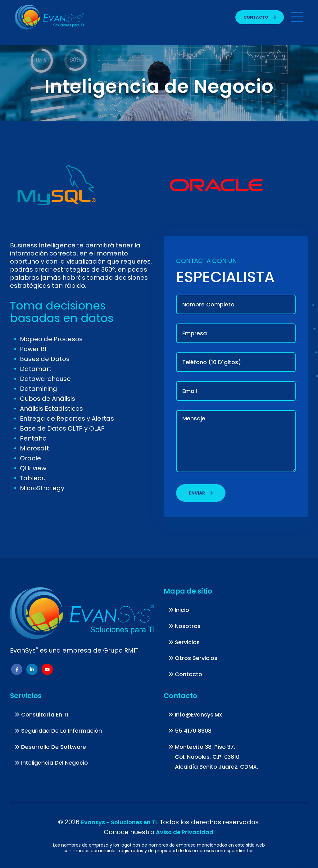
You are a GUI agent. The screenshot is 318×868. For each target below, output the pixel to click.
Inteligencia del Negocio (55, 763)
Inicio (182, 610)
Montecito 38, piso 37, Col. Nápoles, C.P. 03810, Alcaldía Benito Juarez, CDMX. (216, 757)
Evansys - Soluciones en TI (119, 823)
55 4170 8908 (193, 731)
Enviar (201, 493)
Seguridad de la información (61, 731)
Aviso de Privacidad (185, 832)
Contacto (260, 17)
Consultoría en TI (45, 715)
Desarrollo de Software (54, 747)
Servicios (187, 642)
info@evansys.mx (198, 715)
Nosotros (188, 626)
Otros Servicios (196, 658)
